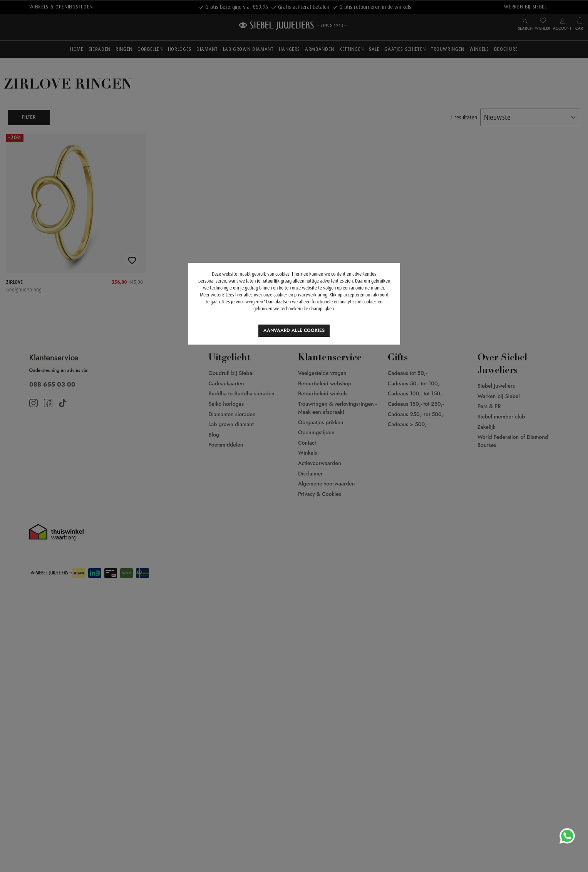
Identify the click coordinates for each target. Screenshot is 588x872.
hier (239, 295)
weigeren (254, 302)
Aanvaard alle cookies (294, 330)
